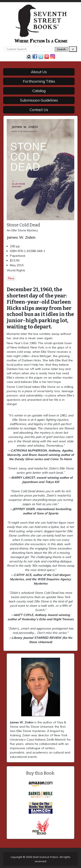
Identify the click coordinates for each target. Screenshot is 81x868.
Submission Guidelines (39, 100)
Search (61, 49)
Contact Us (39, 110)
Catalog (39, 91)
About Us (39, 72)
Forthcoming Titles (39, 81)
